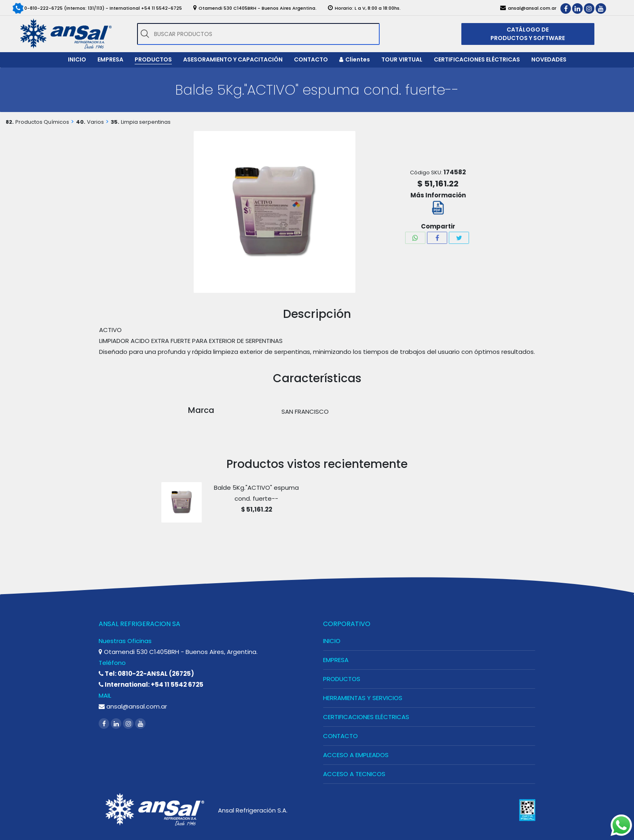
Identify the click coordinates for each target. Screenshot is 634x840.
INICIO (332, 641)
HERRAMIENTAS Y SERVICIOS (363, 698)
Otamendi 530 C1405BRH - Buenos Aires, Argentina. (178, 652)
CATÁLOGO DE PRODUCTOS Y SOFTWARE (528, 34)
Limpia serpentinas (146, 122)
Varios (95, 122)
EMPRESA (336, 660)
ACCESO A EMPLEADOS (356, 755)
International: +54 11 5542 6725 (151, 684)
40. (81, 122)
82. (10, 122)
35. (115, 122)
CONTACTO (340, 736)
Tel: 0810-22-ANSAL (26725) (146, 674)
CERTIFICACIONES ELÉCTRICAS (366, 717)
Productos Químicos (42, 122)
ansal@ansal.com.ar (133, 706)
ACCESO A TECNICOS (354, 774)
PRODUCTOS (342, 679)
